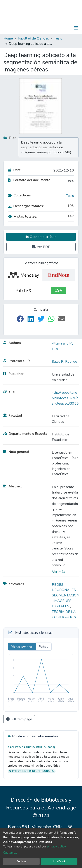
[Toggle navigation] (76, 28)
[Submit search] (53, 28)
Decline (21, 861)
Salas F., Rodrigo (65, 362)
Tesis (58, 38)
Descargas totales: (26, 206)
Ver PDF (41, 247)
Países (44, 647)
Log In (62, 28)
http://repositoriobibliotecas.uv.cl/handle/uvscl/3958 (65, 398)
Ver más (59, 572)
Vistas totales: (23, 217)
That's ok (59, 861)
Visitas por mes (22, 647)
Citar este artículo (41, 237)
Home (8, 38)
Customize (10, 853)
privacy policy (56, 846)
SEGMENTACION (65, 595)
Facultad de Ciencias (34, 38)
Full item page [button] (19, 719)
